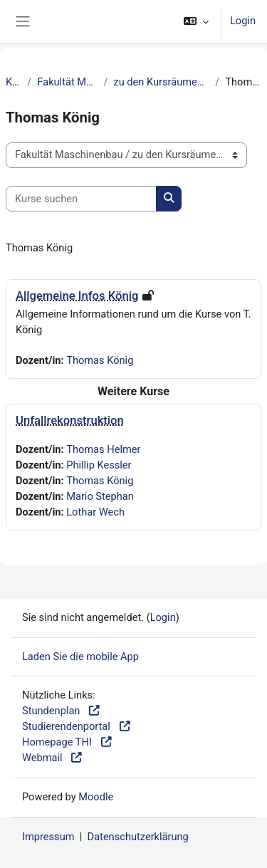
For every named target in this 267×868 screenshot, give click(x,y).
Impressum (48, 837)
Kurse (14, 82)
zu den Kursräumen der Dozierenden (161, 82)
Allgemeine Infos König (77, 296)
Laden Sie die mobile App (80, 657)
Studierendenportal (77, 726)
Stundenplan (62, 711)
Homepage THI (67, 742)
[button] (196, 21)
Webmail (53, 758)
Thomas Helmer (103, 449)
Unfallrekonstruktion (70, 420)
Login (243, 21)
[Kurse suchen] (81, 199)
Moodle (96, 797)
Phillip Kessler (99, 465)
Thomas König (100, 360)
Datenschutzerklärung (138, 837)
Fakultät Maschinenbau (67, 82)
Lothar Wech (95, 512)
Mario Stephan (100, 496)
